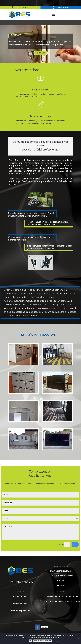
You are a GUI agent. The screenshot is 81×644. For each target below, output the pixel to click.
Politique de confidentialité (43, 641)
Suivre (45, 627)
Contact (41, 53)
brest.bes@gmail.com (20, 610)
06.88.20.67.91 (63, 7)
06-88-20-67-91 (20, 603)
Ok (30, 641)
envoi (75, 544)
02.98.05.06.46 (23, 7)
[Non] (78, 638)
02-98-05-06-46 (20, 596)
